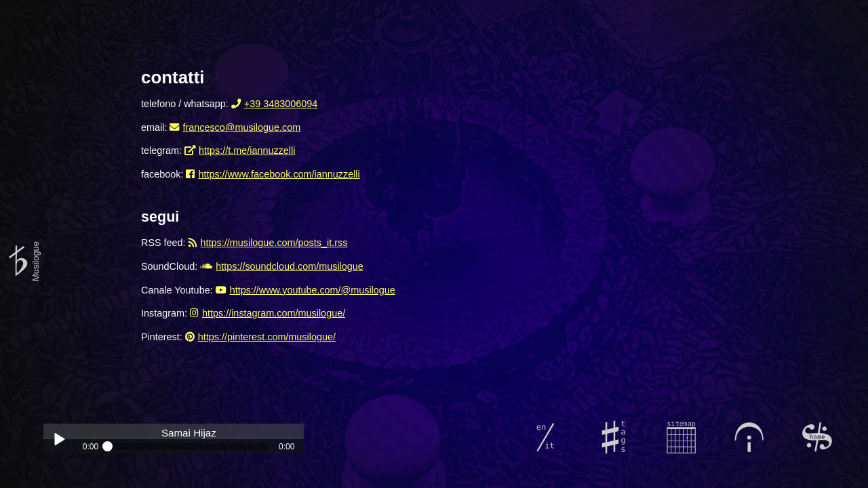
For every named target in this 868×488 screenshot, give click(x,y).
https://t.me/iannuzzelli (247, 150)
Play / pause (59, 439)
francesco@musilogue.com (241, 127)
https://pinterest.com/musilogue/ (267, 337)
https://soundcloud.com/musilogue (290, 266)
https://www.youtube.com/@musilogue (313, 290)
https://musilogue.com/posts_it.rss (274, 243)
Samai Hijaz (189, 433)
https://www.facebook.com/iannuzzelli (279, 174)
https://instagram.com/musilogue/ (274, 313)
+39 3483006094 (281, 104)
